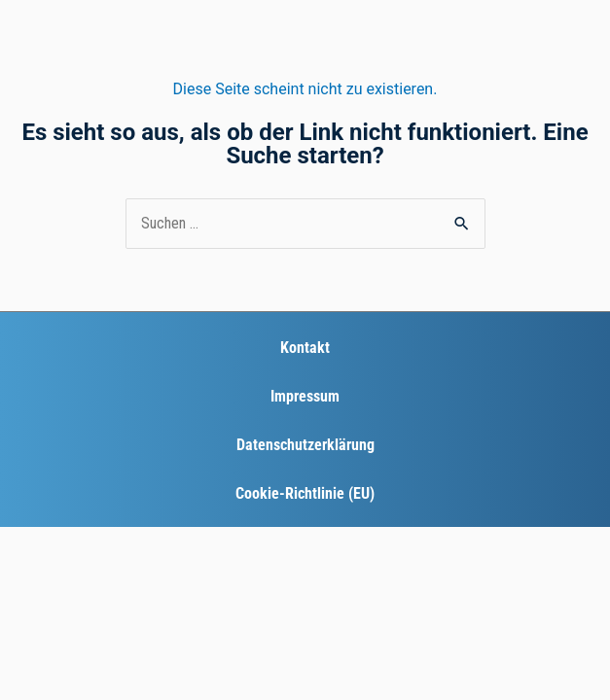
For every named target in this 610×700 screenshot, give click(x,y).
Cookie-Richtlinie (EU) (305, 493)
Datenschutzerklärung (305, 445)
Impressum (305, 396)
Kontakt (305, 348)
